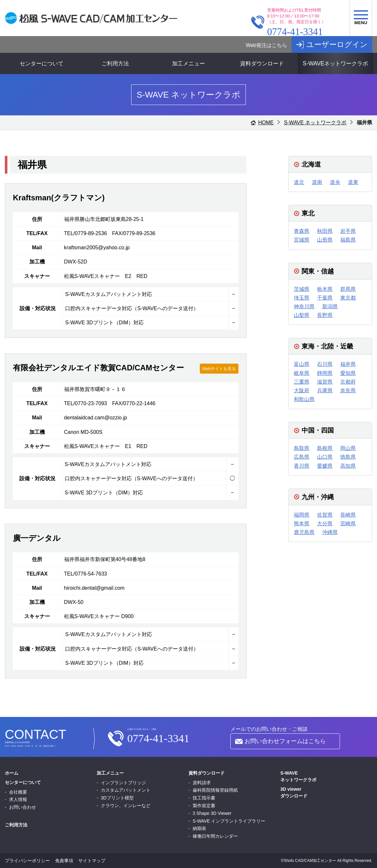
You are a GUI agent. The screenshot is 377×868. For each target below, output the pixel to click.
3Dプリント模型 (117, 798)
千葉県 (325, 298)
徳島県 (348, 457)
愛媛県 (325, 466)
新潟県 (330, 306)
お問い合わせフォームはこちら (285, 741)
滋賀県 (325, 382)
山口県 (325, 457)
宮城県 (302, 240)
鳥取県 (302, 448)
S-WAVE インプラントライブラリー (229, 821)
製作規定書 (204, 806)
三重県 (302, 382)
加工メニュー (188, 63)
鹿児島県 (304, 532)
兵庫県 (325, 391)
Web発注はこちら (266, 45)
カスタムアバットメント (126, 790)
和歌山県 (304, 399)
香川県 (302, 466)
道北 (299, 182)
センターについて (42, 63)
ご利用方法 (115, 63)
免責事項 (64, 861)
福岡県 (302, 515)
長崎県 (348, 515)
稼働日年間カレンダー (215, 836)
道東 (353, 182)
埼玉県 (302, 298)
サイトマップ (92, 861)
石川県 (325, 364)
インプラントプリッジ (123, 783)
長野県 (325, 315)
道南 (317, 182)
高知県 (348, 466)
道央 (335, 182)
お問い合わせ (23, 807)
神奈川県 (304, 306)
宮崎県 (348, 524)
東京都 (348, 298)
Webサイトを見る (219, 369)
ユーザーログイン (337, 44)
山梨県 (302, 315)
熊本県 (302, 524)
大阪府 (302, 391)
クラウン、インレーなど (126, 806)
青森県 (302, 231)
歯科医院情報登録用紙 (215, 790)
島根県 (325, 448)
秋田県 (325, 231)
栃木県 (325, 289)
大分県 (325, 524)
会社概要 (18, 792)
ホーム (12, 773)
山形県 (325, 240)
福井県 (348, 364)
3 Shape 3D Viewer (212, 813)
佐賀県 (325, 515)
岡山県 (348, 448)
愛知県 (348, 373)
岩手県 (348, 231)
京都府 (348, 382)
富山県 (302, 364)
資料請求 (202, 783)
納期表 (199, 828)
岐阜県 (302, 373)
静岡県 (325, 373)
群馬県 (348, 289)
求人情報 (18, 799)
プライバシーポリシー (27, 861)
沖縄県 (330, 532)
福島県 (348, 240)
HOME (266, 123)
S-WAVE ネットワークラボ (315, 123)
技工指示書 (204, 798)
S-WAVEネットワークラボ (335, 63)
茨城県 (302, 289)
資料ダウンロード (262, 63)
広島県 (302, 457)
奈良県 (348, 391)
